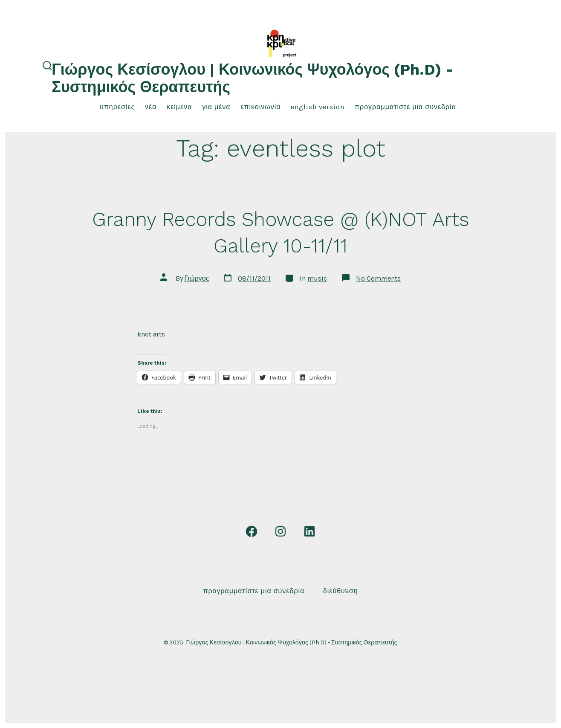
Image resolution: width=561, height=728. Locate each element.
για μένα (216, 107)
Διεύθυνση (341, 591)
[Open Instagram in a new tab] (280, 531)
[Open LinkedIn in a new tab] (309, 531)
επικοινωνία (260, 107)
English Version (318, 107)
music (317, 278)
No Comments (378, 278)
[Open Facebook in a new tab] (252, 531)
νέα (151, 107)
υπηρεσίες (117, 107)
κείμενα (179, 107)
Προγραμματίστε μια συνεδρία (405, 107)
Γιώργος (197, 278)
